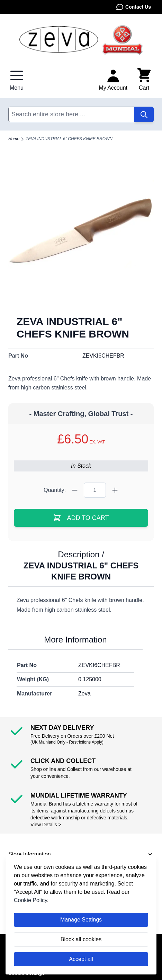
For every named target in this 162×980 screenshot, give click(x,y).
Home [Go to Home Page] (14, 139)
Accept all (81, 959)
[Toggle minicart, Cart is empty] (144, 80)
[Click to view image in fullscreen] (81, 234)
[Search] (144, 114)
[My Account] (113, 80)
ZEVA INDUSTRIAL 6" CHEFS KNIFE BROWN (69, 139)
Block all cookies (81, 939)
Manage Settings (81, 920)
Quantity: (55, 490)
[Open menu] (17, 80)
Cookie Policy (30, 900)
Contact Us (133, 7)
